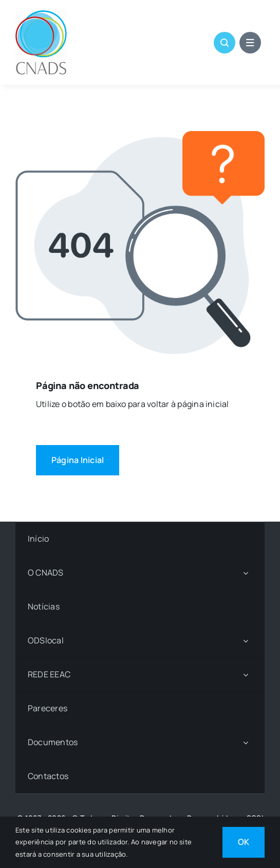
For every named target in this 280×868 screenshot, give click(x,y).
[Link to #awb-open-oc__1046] (225, 43)
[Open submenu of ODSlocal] (246, 641)
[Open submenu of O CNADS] (246, 573)
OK (244, 842)
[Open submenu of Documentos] (246, 742)
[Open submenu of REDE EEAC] (246, 675)
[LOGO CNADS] (41, 14)
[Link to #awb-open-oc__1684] (250, 43)
